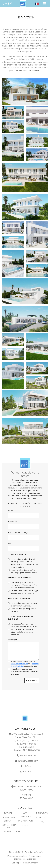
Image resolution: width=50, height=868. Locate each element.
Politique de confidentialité (25, 859)
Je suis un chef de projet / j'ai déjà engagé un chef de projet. (24, 571)
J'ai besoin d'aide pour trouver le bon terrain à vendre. (24, 604)
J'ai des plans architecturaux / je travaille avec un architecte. (24, 592)
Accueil (8, 813)
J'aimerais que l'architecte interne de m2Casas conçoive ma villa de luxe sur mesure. (24, 585)
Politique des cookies (17, 856)
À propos (42, 813)
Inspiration (26, 821)
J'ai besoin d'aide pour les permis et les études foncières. (24, 625)
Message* (12, 640)
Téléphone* (13, 521)
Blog (25, 825)
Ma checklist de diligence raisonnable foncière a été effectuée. (22, 632)
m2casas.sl (28, 772)
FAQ (42, 822)
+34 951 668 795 (28, 756)
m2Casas (28, 766)
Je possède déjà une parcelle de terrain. (24, 610)
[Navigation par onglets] (45, 4)
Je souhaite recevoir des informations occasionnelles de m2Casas (24, 672)
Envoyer (32, 681)
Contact (42, 818)
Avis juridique (35, 856)
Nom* (10, 511)
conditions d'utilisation (19, 664)
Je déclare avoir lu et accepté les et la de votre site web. (25, 664)
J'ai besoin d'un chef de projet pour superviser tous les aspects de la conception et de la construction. (24, 563)
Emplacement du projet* (19, 532)
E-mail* (11, 543)
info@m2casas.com (28, 761)
